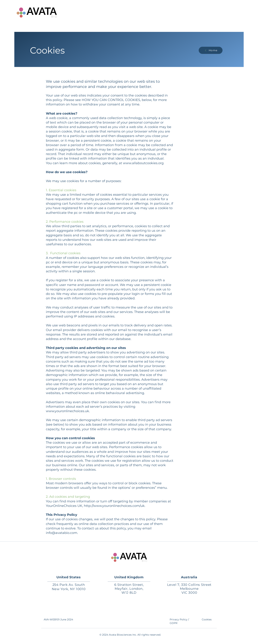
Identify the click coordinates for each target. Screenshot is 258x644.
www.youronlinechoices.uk (67, 411)
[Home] (211, 50)
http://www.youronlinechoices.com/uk (114, 506)
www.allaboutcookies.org (143, 163)
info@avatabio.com (62, 533)
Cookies (207, 619)
